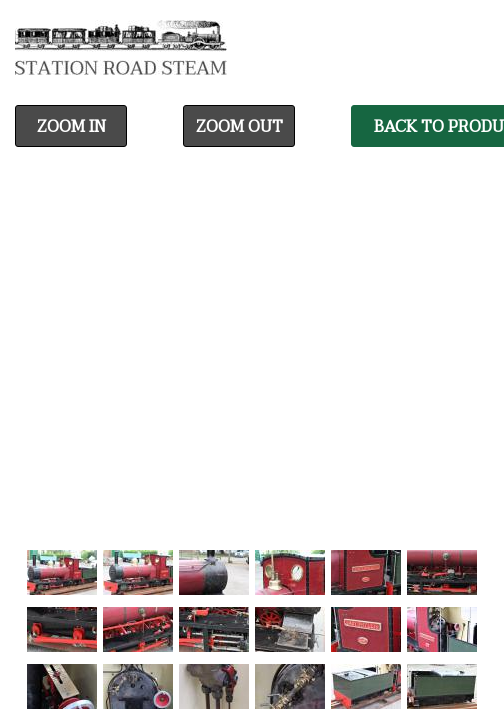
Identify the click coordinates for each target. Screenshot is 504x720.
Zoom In (71, 127)
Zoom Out (239, 127)
